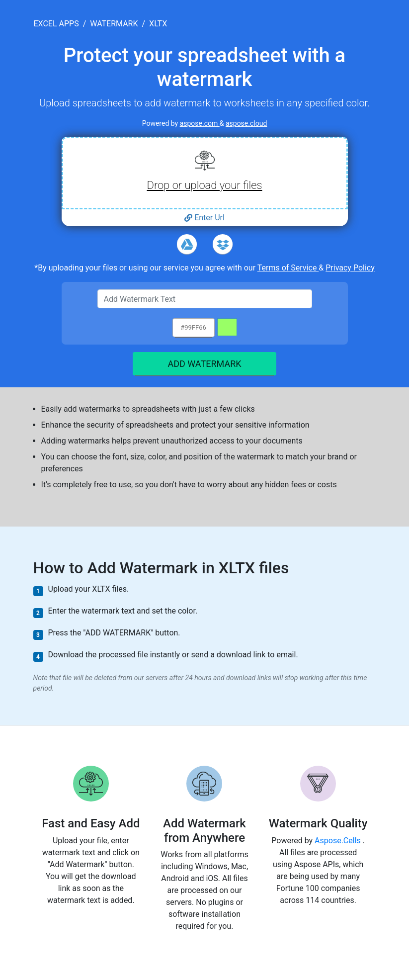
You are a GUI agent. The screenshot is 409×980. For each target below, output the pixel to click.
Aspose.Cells (339, 841)
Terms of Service (288, 268)
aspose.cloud (246, 123)
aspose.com (200, 123)
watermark (114, 24)
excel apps (56, 24)
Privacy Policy (350, 268)
